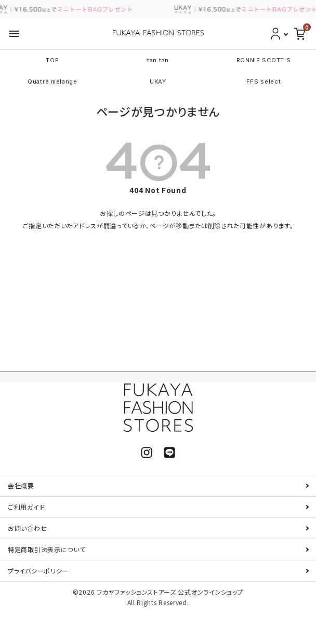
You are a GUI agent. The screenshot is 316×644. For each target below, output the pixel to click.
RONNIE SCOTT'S (264, 60)
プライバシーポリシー (38, 571)
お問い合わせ (27, 528)
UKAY (158, 81)
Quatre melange (52, 81)
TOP (52, 60)
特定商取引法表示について (47, 549)
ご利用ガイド (26, 507)
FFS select (264, 81)
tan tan (158, 60)
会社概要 (21, 485)
